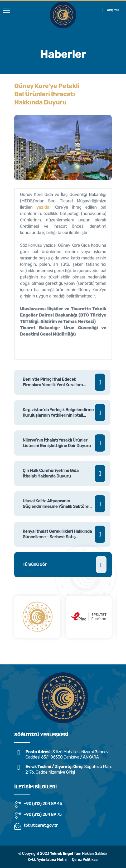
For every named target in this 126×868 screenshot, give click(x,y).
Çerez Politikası (85, 860)
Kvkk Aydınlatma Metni (47, 860)
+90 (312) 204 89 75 (38, 815)
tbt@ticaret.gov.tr (36, 826)
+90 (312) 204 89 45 (38, 805)
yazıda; (43, 210)
